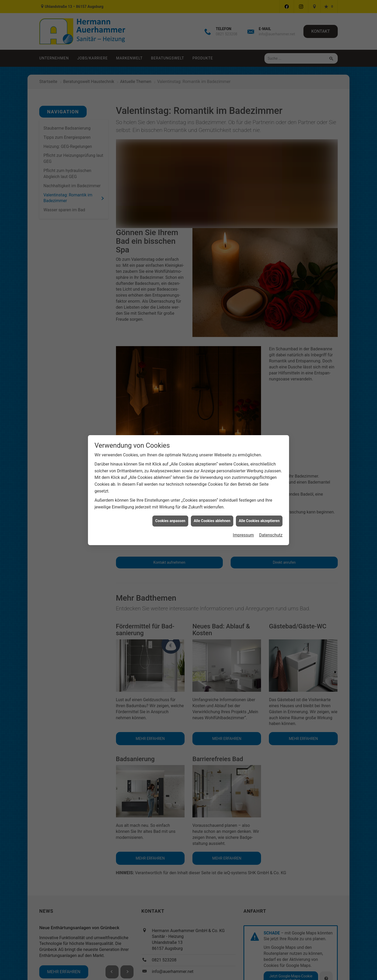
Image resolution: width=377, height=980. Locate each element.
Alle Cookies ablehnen (212, 505)
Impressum (243, 519)
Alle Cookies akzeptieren (259, 505)
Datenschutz (271, 519)
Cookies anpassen (170, 505)
